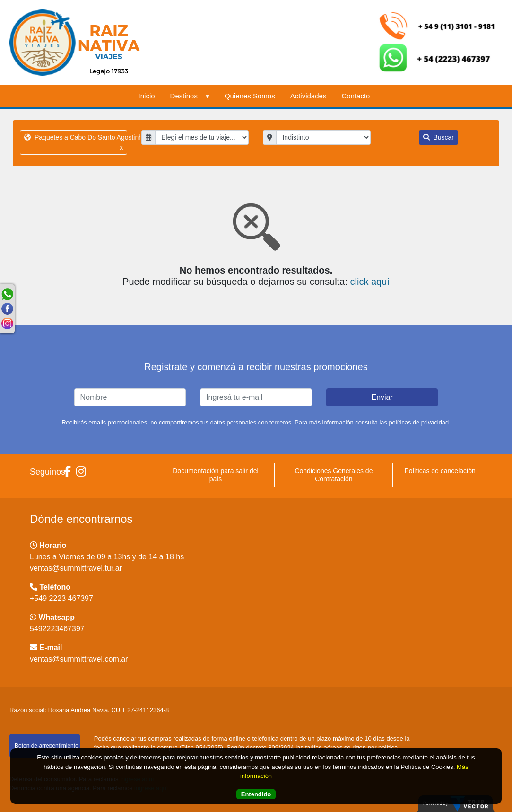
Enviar (382, 397)
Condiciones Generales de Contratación (334, 475)
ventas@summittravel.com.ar (79, 659)
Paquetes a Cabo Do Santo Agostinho (76, 143)
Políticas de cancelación (440, 471)
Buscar (438, 137)
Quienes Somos (250, 96)
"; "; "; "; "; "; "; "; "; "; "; (323, 137)
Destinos (190, 96)
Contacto (356, 96)
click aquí (370, 282)
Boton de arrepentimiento (47, 746)
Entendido (256, 794)
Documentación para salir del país (215, 475)
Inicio (147, 96)
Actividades (308, 96)
